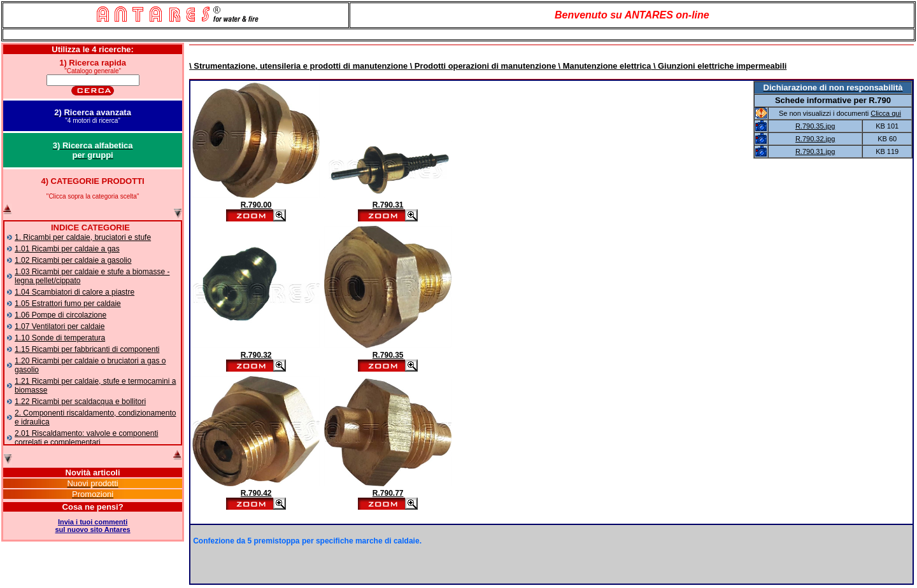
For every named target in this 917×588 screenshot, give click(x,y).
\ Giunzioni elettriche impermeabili (719, 66)
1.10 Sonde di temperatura (60, 338)
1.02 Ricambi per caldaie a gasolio (73, 260)
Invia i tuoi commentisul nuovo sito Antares (93, 526)
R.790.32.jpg (815, 139)
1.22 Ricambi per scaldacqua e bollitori (80, 402)
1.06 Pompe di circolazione (60, 315)
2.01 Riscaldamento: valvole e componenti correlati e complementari (86, 438)
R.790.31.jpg (815, 151)
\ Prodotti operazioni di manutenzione (482, 66)
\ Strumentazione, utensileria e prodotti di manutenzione (298, 66)
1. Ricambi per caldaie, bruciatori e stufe (83, 237)
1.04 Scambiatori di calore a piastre (75, 292)
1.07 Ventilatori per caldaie (60, 326)
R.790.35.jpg (815, 126)
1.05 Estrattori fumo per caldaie (68, 304)
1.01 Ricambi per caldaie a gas (67, 249)
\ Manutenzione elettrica (603, 66)
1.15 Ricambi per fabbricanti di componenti (87, 349)
